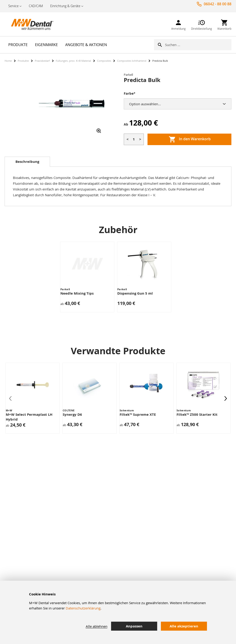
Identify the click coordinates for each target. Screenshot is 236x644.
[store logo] (28, 24)
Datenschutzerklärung (83, 608)
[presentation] (226, 398)
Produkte (23, 61)
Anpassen (134, 626)
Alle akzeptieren (184, 626)
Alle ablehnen (97, 626)
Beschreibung (27, 162)
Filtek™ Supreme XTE (138, 414)
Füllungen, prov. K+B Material (73, 61)
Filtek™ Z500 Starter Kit (197, 414)
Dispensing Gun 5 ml (135, 293)
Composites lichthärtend (132, 61)
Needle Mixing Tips (77, 293)
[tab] (27, 162)
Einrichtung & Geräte (65, 6)
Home (8, 61)
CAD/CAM (36, 6)
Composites (104, 61)
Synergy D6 (72, 414)
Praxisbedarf (42, 61)
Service (13, 6)
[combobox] (198, 45)
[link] (178, 24)
